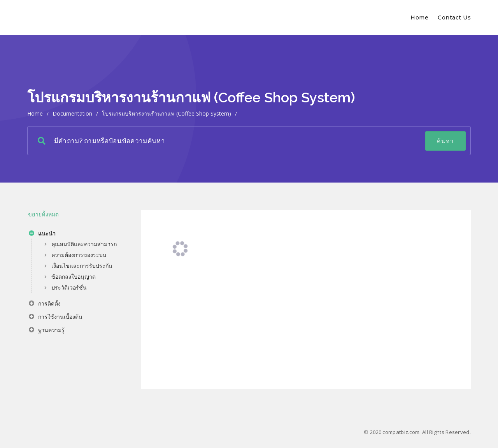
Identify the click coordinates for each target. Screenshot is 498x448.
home (35, 113)
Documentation (72, 113)
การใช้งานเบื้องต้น (56, 318)
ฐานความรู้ (47, 331)
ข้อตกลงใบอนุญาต (74, 277)
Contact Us (454, 18)
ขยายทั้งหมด (44, 214)
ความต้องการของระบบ (79, 255)
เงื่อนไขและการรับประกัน (82, 266)
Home (419, 18)
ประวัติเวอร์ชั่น (69, 287)
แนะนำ (42, 234)
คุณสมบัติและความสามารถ (84, 244)
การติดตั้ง (45, 304)
